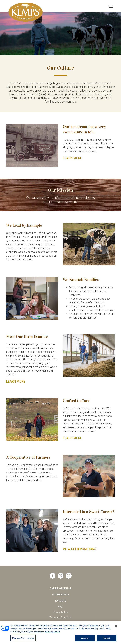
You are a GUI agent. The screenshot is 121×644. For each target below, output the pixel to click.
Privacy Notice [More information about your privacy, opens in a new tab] (53, 635)
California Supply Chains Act (60, 623)
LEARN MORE (72, 158)
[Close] (116, 629)
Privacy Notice (61, 612)
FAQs (60, 607)
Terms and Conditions (60, 617)
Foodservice (61, 595)
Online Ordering (60, 588)
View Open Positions (79, 549)
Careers (61, 601)
